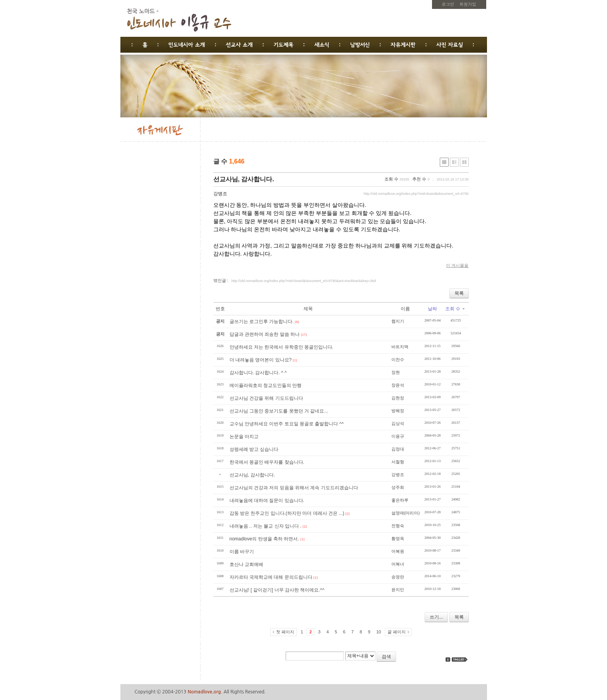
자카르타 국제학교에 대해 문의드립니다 (271, 577)
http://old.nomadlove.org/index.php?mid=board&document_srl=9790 (416, 194)
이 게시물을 (457, 265)
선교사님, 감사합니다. (244, 179)
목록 (459, 293)
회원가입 (468, 4)
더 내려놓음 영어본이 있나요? (261, 360)
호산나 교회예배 (246, 564)
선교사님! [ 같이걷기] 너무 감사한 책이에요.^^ (277, 590)
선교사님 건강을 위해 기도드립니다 (266, 398)
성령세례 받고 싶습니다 (254, 449)
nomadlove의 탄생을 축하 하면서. (264, 539)
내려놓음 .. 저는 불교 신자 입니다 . (266, 526)
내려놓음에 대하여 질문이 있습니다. (267, 500)
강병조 (220, 194)
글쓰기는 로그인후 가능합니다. (262, 322)
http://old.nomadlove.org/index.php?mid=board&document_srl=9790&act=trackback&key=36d (304, 281)
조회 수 (455, 309)
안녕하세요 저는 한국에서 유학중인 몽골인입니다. (282, 347)
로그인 (448, 4)
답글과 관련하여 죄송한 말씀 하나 (265, 334)
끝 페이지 (397, 632)
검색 (386, 657)
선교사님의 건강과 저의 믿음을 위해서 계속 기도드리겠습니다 (294, 488)
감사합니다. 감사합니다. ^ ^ (258, 373)
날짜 (432, 309)
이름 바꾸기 (242, 552)
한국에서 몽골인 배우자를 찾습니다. (267, 462)
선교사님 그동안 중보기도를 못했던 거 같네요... (279, 411)
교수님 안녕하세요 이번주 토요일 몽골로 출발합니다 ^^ (287, 424)
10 (379, 632)
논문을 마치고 (244, 437)
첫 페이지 (285, 632)
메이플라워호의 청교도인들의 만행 (266, 385)
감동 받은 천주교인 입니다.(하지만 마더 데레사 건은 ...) (287, 513)
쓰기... (436, 617)
